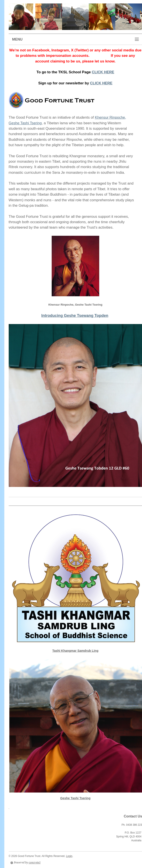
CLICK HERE (103, 72)
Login (69, 856)
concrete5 (35, 863)
